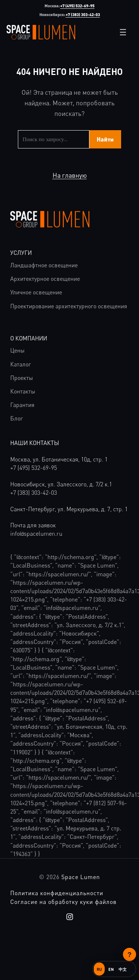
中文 (123, 969)
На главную (70, 175)
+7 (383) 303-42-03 (83, 14)
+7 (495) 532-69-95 (77, 6)
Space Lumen (81, 877)
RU (99, 969)
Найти (105, 139)
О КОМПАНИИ (29, 338)
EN (111, 969)
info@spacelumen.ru (36, 534)
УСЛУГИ (21, 253)
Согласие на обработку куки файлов (63, 902)
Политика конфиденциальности (57, 893)
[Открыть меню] (123, 32)
